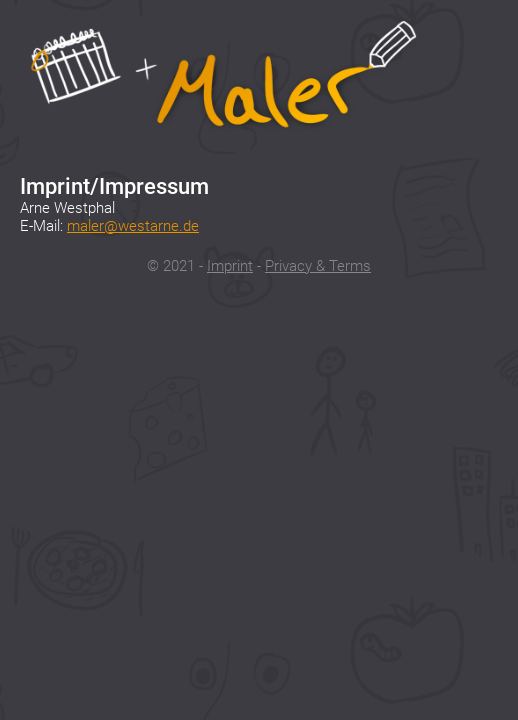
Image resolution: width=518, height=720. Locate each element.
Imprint (230, 266)
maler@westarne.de (133, 226)
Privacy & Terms (318, 266)
